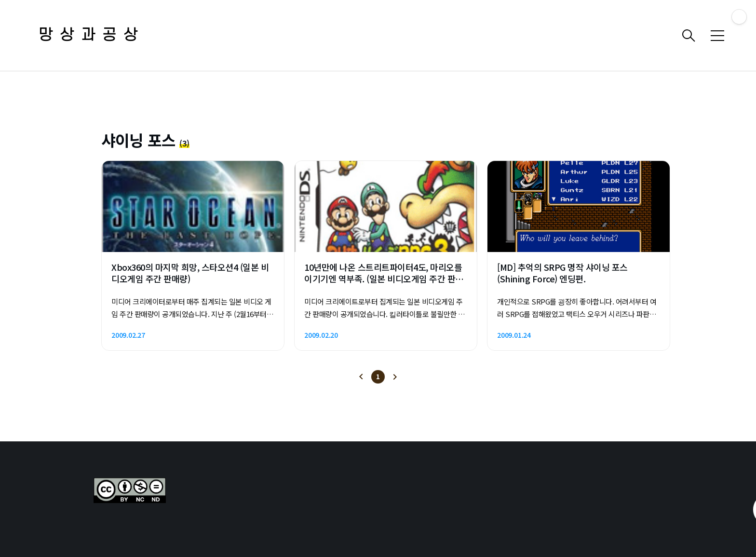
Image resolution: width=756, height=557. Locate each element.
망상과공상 (92, 35)
